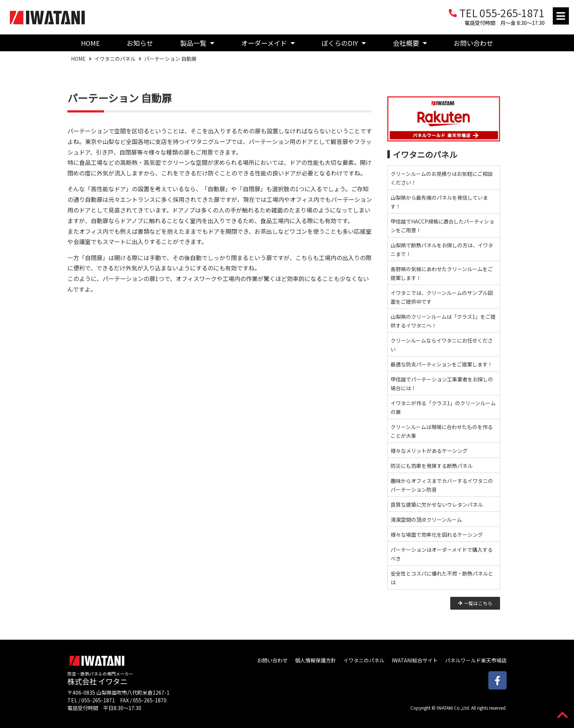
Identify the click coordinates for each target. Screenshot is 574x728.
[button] (561, 16)
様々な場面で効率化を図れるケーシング (437, 535)
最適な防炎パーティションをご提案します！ (442, 364)
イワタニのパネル (115, 59)
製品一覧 (197, 43)
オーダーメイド (268, 43)
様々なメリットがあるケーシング (429, 451)
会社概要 (410, 43)
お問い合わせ (473, 43)
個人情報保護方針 (316, 660)
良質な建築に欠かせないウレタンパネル (437, 505)
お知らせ (140, 43)
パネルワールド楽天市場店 (476, 660)
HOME (90, 43)
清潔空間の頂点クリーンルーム (426, 520)
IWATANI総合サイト (415, 660)
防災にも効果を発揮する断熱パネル (432, 466)
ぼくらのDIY (344, 43)
